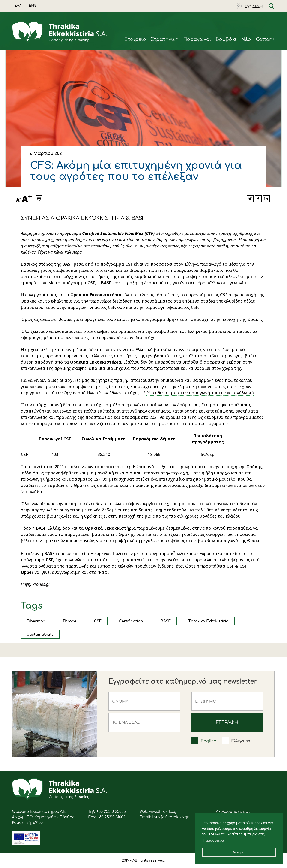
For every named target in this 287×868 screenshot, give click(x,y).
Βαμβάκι (226, 39)
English (209, 741)
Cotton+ (265, 39)
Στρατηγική (165, 39)
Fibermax (36, 621)
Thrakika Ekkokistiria (208, 621)
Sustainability (40, 634)
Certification (131, 621)
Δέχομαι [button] (239, 852)
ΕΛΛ (18, 6)
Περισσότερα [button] (213, 840)
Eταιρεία (135, 39)
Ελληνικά (241, 741)
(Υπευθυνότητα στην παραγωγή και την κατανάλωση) (200, 393)
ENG (33, 6)
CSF (98, 621)
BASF (166, 621)
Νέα (246, 39)
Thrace (69, 621)
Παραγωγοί (197, 39)
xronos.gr (41, 584)
